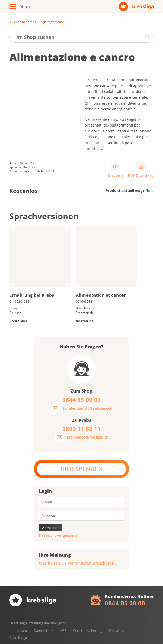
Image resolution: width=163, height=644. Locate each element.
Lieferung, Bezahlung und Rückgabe (38, 623)
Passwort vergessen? (58, 535)
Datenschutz (43, 630)
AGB (63, 630)
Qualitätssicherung (88, 630)
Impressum (18, 630)
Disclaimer (117, 630)
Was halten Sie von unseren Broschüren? (78, 563)
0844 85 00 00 (125, 603)
